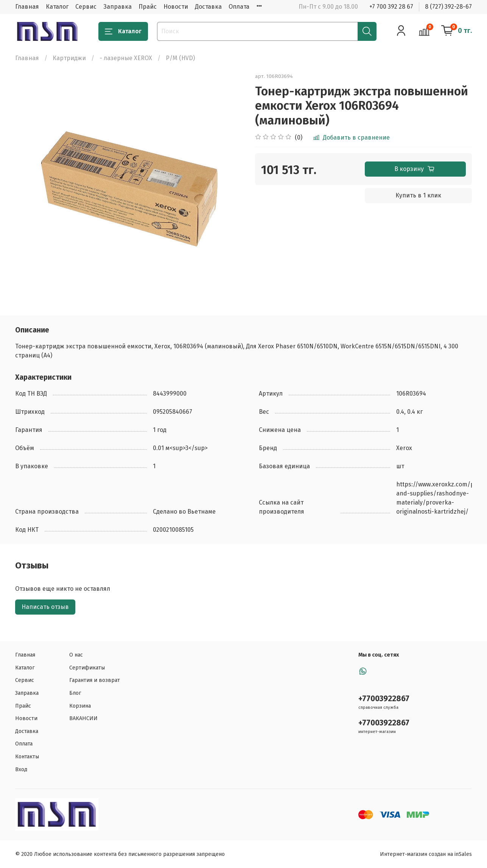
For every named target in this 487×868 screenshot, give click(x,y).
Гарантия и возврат (95, 680)
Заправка (117, 7)
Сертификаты (87, 668)
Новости (176, 7)
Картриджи (69, 58)
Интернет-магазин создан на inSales (426, 854)
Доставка (208, 7)
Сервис (86, 7)
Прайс (148, 7)
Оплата (239, 7)
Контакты (27, 757)
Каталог (57, 7)
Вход (21, 769)
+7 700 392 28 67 (391, 7)
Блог (75, 693)
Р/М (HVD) (180, 58)
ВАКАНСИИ (83, 718)
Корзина (80, 706)
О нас (76, 655)
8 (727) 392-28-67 (448, 7)
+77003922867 (384, 699)
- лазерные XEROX (126, 58)
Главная (27, 7)
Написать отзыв (45, 607)
